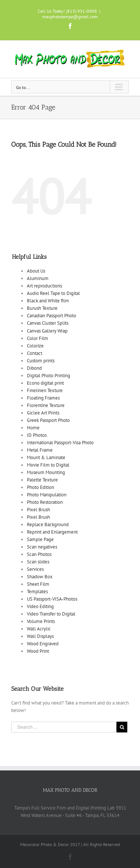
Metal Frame (40, 450)
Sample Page (40, 539)
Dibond (34, 368)
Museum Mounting (46, 472)
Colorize (35, 346)
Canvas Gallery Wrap (47, 331)
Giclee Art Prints (43, 413)
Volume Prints (41, 621)
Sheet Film (38, 584)
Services (35, 569)
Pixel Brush (38, 510)
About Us (36, 271)
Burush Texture (42, 308)
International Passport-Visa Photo (60, 443)
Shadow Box (40, 577)
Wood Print (38, 651)
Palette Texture (42, 480)
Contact (35, 353)
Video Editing (40, 606)
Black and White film (48, 301)
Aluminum (38, 278)
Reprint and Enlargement (52, 532)
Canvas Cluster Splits (48, 323)
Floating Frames (43, 398)
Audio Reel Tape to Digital (53, 293)
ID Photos (37, 435)
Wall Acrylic (39, 629)
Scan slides (38, 562)
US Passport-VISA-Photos (52, 599)
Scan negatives (42, 547)
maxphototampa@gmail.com (70, 17)
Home (33, 428)
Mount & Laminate (46, 457)
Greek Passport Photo (48, 420)
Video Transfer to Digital (51, 614)
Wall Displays (40, 636)
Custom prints (41, 361)
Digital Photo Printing (49, 376)
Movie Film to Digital (48, 465)
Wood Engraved (43, 644)
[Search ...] (64, 727)
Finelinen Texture (45, 390)
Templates (37, 592)
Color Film (38, 338)
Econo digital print (45, 383)
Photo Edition (41, 487)
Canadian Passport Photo (52, 316)
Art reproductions (44, 286)
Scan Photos (39, 554)
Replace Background (48, 524)
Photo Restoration (45, 502)
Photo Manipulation (47, 495)
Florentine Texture (46, 405)
